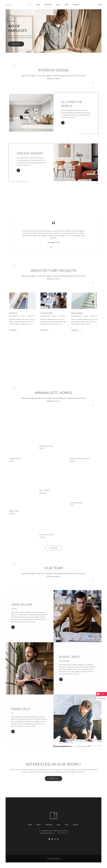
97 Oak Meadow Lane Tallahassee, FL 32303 (54, 831)
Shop (66, 825)
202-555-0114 (62, 833)
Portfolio (49, 825)
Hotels (13, 313)
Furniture (46, 313)
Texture (12, 461)
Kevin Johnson (15, 316)
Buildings (77, 313)
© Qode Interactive (53, 858)
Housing (72, 461)
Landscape (43, 493)
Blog (58, 825)
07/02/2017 (31, 316)
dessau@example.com (47, 833)
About (39, 825)
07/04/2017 (93, 316)
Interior (23, 316)
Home (30, 825)
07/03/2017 (62, 316)
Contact (76, 825)
